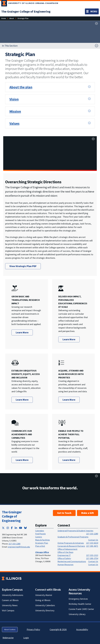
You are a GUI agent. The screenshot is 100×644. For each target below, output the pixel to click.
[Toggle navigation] (92, 11)
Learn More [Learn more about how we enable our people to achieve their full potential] (69, 460)
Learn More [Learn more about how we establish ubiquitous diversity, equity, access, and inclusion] (22, 400)
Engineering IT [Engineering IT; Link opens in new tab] (64, 555)
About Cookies (10, 630)
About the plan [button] (21, 87)
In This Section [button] (10, 46)
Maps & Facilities (43, 540)
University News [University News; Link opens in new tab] (10, 605)
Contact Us (93, 540)
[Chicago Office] (42, 552)
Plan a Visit (40, 546)
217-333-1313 (92, 555)
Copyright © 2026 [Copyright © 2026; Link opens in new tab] (58, 629)
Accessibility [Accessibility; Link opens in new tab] (82, 629)
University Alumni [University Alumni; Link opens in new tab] (44, 595)
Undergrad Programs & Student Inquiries (75, 531)
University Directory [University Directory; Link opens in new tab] (45, 610)
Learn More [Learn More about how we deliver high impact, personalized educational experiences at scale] (69, 339)
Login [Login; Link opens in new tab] (26, 638)
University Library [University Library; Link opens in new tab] (77, 614)
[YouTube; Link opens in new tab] (21, 528)
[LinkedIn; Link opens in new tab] (16, 528)
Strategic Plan (42, 543)
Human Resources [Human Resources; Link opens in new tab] (65, 564)
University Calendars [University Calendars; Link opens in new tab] (45, 605)
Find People (40, 534)
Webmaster (8, 638)
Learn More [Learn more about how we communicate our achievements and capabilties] (22, 460)
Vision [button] (14, 99)
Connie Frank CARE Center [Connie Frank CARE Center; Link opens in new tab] (81, 609)
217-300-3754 (92, 558)
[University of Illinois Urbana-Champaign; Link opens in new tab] (30, 4)
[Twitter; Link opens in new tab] (3, 528)
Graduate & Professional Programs (73, 537)
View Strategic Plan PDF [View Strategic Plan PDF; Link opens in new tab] (23, 266)
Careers (39, 537)
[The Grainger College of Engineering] (26, 11)
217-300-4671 (92, 546)
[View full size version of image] (96, 24)
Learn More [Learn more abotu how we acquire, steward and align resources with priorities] (69, 400)
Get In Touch (64, 513)
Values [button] (14, 123)
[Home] (4, 18)
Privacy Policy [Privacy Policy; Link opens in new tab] (33, 629)
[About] (12, 18)
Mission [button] (15, 111)
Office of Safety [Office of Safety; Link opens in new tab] (64, 558)
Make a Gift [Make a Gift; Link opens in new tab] (88, 513)
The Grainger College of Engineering (12, 516)
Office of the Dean (65, 552)
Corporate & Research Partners (71, 546)
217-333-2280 (14, 544)
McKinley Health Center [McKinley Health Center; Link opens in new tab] (80, 604)
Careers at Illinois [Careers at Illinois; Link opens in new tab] (10, 600)
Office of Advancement (67, 549)
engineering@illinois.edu (19, 547)
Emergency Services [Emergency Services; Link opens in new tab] (78, 599)
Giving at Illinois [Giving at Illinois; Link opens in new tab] (43, 600)
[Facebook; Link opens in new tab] (12, 528)
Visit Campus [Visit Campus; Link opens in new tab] (8, 610)
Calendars (40, 531)
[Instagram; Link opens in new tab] (8, 528)
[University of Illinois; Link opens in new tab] (12, 578)
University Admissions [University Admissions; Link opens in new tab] (13, 595)
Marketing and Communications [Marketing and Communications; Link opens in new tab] (72, 561)
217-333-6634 (92, 543)
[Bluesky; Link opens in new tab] (25, 528)
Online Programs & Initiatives (71, 543)
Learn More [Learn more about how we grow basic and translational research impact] (22, 332)
